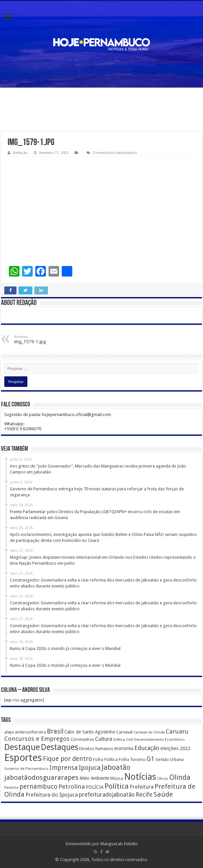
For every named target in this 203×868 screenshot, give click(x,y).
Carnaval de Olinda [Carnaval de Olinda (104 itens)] (149, 732)
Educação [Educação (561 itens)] (147, 748)
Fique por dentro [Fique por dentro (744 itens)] (68, 759)
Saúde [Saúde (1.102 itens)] (163, 794)
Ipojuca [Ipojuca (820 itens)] (90, 768)
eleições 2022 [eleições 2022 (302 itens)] (175, 748)
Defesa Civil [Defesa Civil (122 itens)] (123, 739)
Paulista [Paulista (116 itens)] (11, 788)
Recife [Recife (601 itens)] (144, 794)
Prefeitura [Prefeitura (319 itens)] (142, 787)
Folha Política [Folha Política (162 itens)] (105, 759)
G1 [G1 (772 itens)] (151, 759)
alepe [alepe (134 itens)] (9, 732)
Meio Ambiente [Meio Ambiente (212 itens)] (94, 778)
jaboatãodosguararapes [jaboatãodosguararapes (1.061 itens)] (41, 777)
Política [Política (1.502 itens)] (117, 786)
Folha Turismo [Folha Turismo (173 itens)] (132, 759)
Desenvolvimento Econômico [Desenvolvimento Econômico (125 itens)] (159, 739)
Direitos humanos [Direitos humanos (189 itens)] (96, 749)
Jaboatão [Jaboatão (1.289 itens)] (116, 767)
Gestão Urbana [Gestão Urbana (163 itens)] (169, 759)
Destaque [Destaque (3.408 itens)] (22, 747)
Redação (20, 153)
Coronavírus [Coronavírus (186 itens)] (82, 739)
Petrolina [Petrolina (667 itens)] (72, 787)
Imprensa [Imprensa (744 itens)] (64, 768)
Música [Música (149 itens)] (117, 778)
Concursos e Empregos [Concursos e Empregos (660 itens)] (37, 739)
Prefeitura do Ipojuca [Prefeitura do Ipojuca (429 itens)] (52, 795)
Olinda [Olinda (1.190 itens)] (180, 777)
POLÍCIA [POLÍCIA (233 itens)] (95, 787)
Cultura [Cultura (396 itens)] (104, 739)
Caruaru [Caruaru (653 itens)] (177, 731)
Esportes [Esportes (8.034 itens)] (23, 758)
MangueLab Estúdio (119, 844)
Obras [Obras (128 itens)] (163, 778)
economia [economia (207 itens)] (124, 748)
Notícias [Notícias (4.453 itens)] (140, 777)
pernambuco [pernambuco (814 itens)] (38, 787)
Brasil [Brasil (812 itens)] (55, 731)
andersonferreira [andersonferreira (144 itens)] (30, 732)
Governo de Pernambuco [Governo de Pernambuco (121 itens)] (26, 769)
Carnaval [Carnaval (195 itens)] (124, 732)
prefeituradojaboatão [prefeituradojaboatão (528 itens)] (107, 795)
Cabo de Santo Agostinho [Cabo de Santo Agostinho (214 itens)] (90, 732)
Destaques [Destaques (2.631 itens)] (60, 747)
